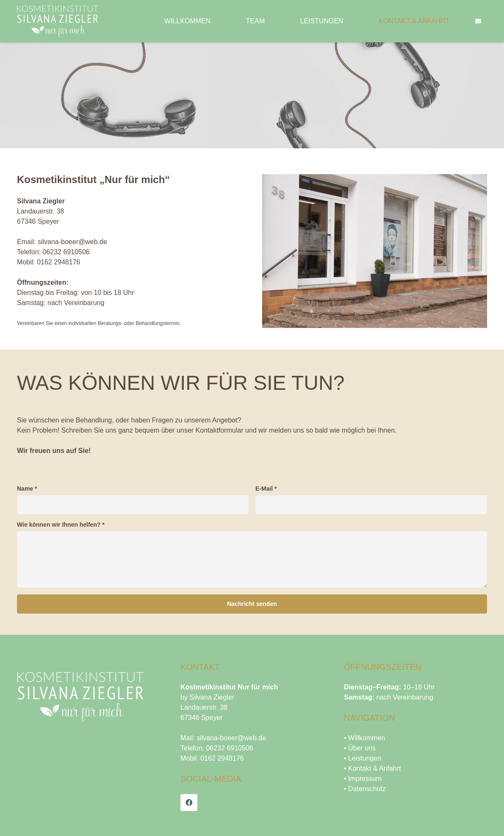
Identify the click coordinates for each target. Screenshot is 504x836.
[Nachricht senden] (252, 604)
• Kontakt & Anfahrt (372, 768)
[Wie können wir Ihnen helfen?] (252, 559)
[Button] (478, 21)
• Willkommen (364, 738)
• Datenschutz (365, 789)
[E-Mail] (371, 504)
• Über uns (360, 748)
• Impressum (363, 779)
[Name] (133, 504)
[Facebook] (189, 803)
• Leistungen (363, 758)
